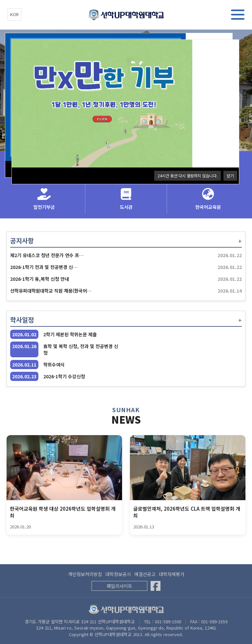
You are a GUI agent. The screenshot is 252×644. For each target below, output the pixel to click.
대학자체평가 (172, 574)
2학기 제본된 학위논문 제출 (70, 334)
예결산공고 (145, 574)
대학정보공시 (118, 574)
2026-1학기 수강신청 (64, 376)
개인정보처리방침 (85, 574)
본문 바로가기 (0, 0)
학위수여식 (54, 365)
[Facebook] (156, 586)
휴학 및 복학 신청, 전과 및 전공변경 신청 (81, 349)
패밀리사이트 (119, 586)
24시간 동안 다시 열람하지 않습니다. (188, 176)
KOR (14, 14)
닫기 (230, 176)
